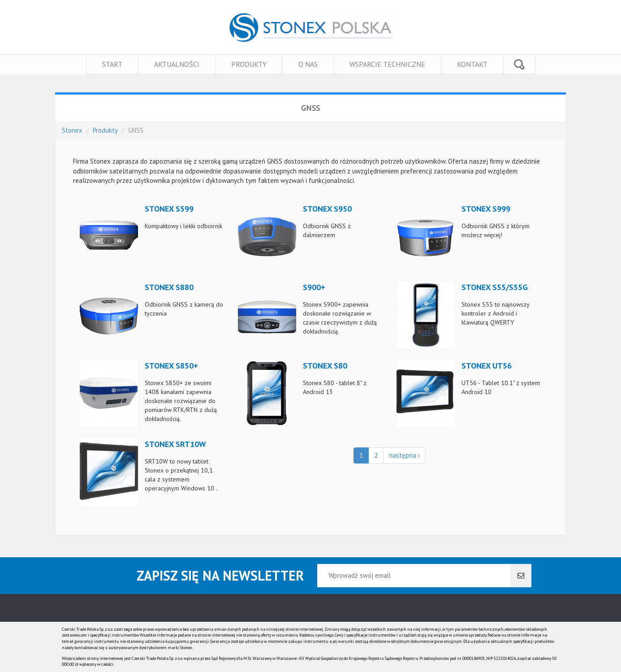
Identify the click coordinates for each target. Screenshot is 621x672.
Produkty (249, 64)
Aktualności (177, 64)
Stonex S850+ (171, 366)
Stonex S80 (325, 366)
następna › (404, 455)
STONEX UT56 (487, 366)
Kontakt (472, 64)
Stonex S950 (327, 209)
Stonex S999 (486, 209)
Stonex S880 (169, 287)
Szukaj (519, 65)
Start (112, 64)
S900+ (314, 287)
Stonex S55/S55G (495, 287)
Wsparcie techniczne (387, 64)
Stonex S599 (169, 209)
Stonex (72, 130)
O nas (308, 64)
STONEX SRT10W (175, 444)
